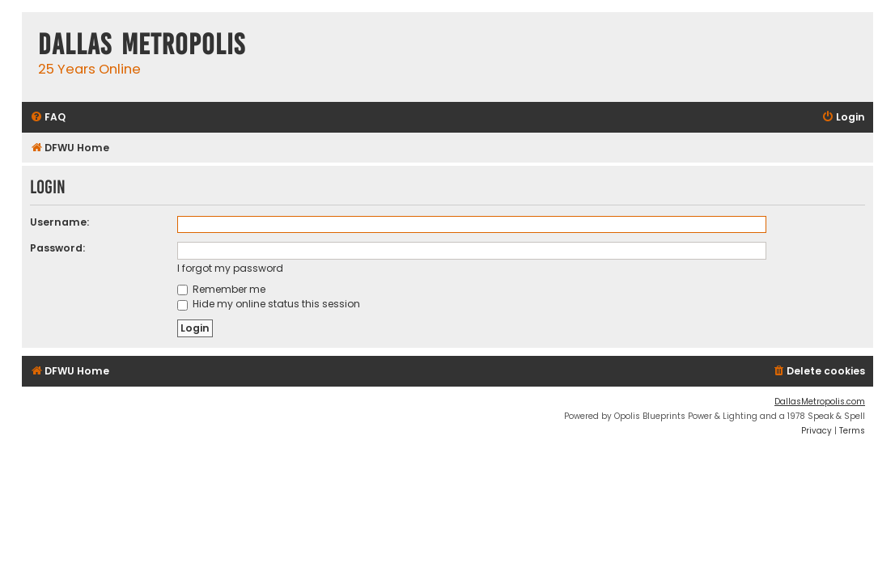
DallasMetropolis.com (820, 402)
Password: (57, 248)
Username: (59, 222)
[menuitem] (48, 118)
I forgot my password (230, 268)
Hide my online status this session (269, 304)
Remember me (221, 289)
